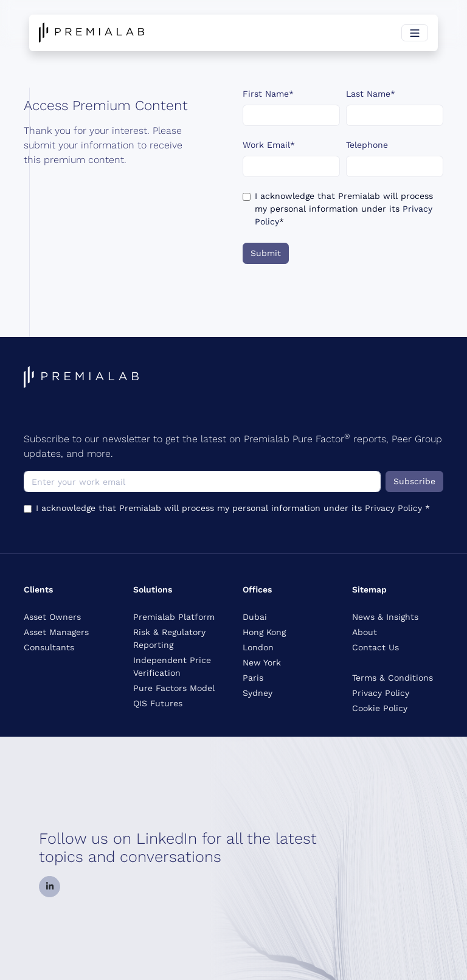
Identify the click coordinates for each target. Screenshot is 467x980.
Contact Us (375, 647)
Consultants (49, 647)
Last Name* (371, 94)
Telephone (367, 145)
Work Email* (269, 145)
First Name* (268, 94)
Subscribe (414, 481)
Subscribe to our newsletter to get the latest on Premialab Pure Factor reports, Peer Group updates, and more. (233, 446)
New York (262, 662)
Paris (253, 678)
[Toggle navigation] (415, 33)
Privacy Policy (395, 508)
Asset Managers (56, 632)
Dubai (255, 617)
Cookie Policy (380, 708)
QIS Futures (158, 703)
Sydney (258, 693)
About (365, 632)
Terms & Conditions (393, 678)
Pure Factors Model (174, 688)
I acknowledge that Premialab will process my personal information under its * (344, 209)
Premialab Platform (174, 617)
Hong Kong (264, 632)
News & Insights (385, 617)
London (258, 647)
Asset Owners (52, 617)
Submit (266, 253)
